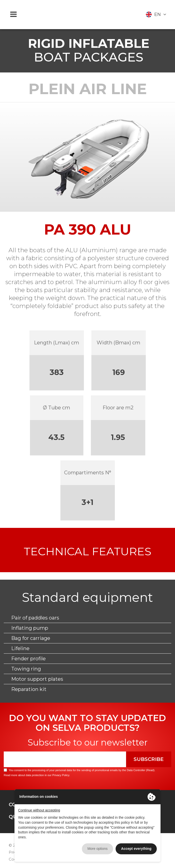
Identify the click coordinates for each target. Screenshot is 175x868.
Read (150, 770)
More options (97, 849)
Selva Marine (87, 15)
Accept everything (136, 849)
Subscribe (149, 759)
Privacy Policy (61, 775)
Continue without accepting (39, 810)
